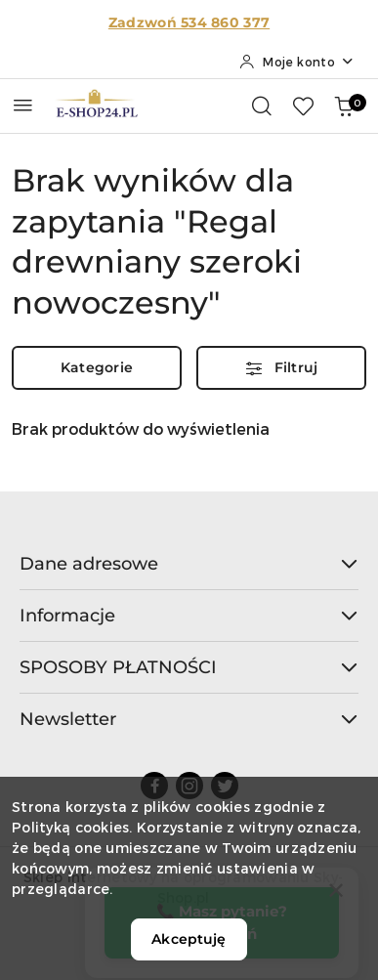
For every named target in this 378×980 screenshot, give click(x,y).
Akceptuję (189, 939)
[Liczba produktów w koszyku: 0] (344, 106)
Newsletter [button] (189, 719)
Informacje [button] (189, 616)
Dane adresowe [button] (189, 564)
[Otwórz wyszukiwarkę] (262, 106)
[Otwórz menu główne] (23, 105)
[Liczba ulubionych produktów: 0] (303, 106)
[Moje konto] (297, 62)
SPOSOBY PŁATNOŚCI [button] (189, 667)
